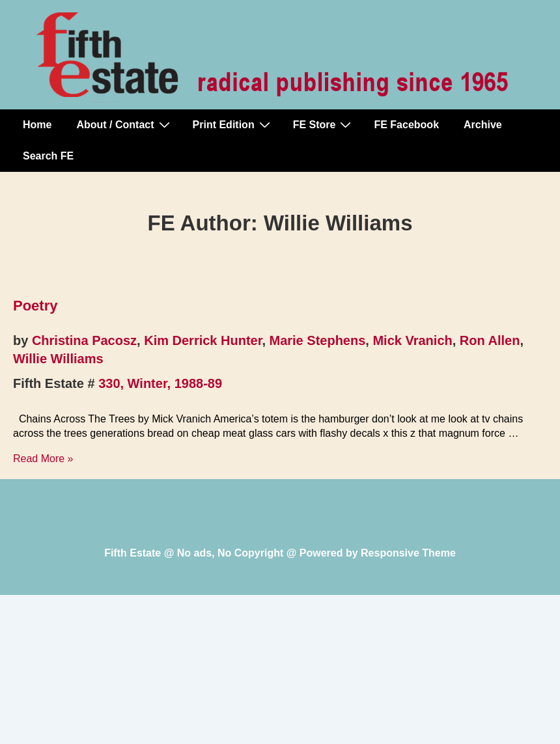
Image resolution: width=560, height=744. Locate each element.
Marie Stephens (318, 340)
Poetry (35, 306)
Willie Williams (58, 359)
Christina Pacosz (84, 340)
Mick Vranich (412, 340)
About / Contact (124, 124)
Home (37, 125)
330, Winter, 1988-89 (160, 383)
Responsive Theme (408, 553)
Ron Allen (490, 340)
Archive (483, 125)
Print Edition (233, 124)
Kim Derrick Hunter (203, 340)
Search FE (48, 156)
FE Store (324, 124)
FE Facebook (406, 125)
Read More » (43, 459)
